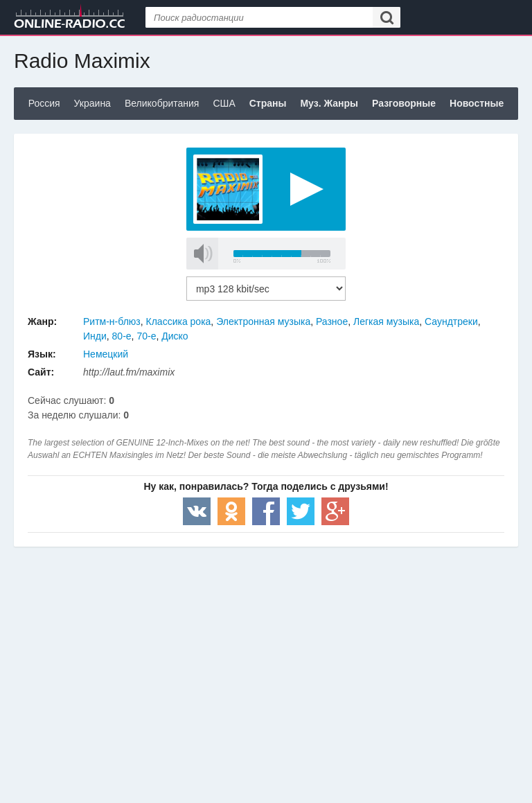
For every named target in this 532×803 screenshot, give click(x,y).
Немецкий (106, 354)
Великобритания (162, 103)
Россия (44, 103)
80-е (122, 336)
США (224, 103)
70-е (146, 336)
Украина (92, 103)
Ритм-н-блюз (112, 321)
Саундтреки (451, 321)
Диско (175, 336)
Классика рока (179, 321)
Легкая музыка (386, 321)
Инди (95, 336)
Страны (268, 103)
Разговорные (404, 103)
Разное (332, 321)
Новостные (477, 103)
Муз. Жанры (329, 103)
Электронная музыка (263, 321)
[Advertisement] (266, 658)
